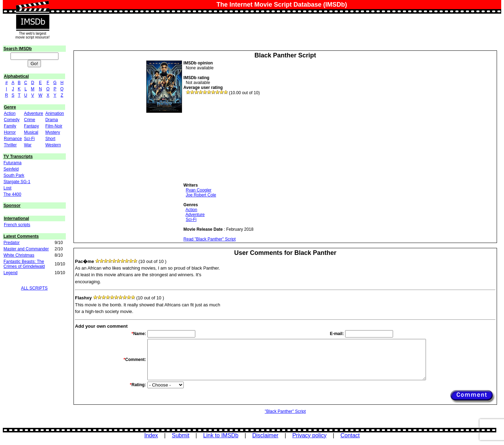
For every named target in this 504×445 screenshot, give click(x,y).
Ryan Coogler (199, 190)
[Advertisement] (236, 139)
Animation (54, 113)
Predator (12, 243)
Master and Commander (26, 249)
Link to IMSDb (221, 435)
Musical (31, 132)
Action (10, 113)
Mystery (52, 132)
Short (50, 139)
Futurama (12, 163)
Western (53, 145)
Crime (29, 120)
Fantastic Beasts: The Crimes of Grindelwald (24, 264)
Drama (51, 120)
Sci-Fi (29, 139)
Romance (13, 139)
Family (10, 126)
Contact (350, 435)
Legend (10, 273)
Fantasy (31, 126)
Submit (181, 435)
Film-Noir (54, 126)
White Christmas (19, 255)
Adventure (33, 113)
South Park (14, 175)
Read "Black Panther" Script (209, 239)
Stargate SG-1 (17, 182)
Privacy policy (309, 435)
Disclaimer (265, 435)
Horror (10, 132)
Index (151, 435)
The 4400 (12, 194)
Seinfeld (11, 169)
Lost (8, 188)
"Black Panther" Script (285, 411)
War (28, 145)
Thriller (10, 145)
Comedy (12, 120)
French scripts (17, 225)
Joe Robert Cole (201, 195)
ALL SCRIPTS (34, 288)
